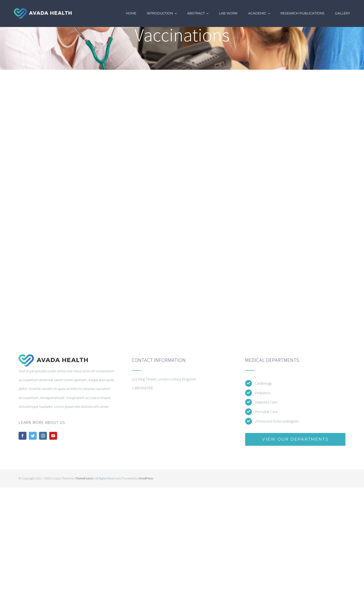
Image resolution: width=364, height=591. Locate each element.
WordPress (146, 478)
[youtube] (53, 436)
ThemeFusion (84, 478)
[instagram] (43, 436)
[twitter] (33, 436)
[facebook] (23, 436)
